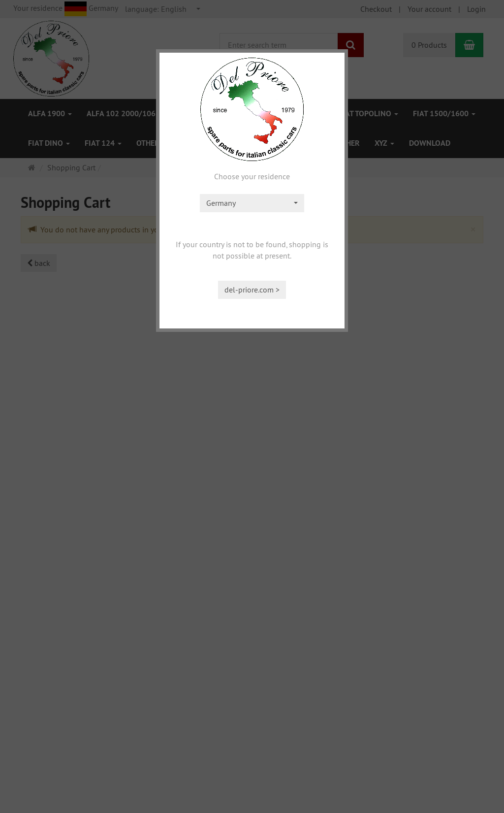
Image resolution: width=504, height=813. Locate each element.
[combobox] (252, 203)
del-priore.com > (252, 290)
